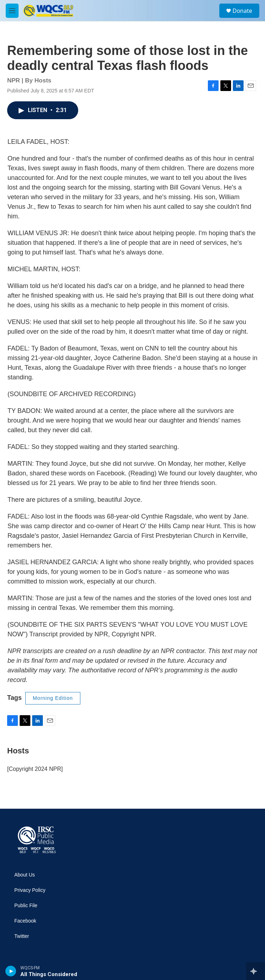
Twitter (22, 936)
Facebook (25, 921)
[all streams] (256, 971)
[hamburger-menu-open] (12, 11)
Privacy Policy (30, 890)
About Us (25, 875)
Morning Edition (53, 698)
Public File (26, 906)
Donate (242, 11)
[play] (11, 971)
